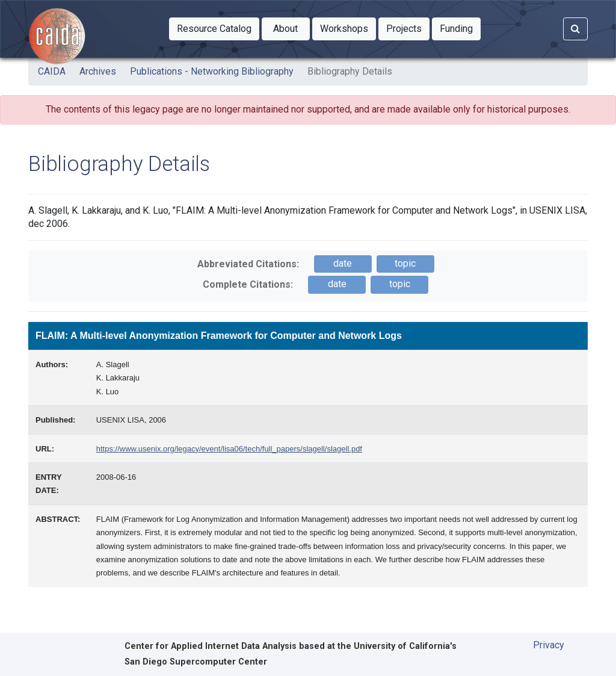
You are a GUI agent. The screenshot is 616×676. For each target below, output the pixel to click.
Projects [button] (408, 28)
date (343, 263)
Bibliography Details (350, 71)
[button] (214, 29)
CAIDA (52, 71)
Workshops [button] (348, 28)
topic (405, 263)
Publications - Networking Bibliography (212, 71)
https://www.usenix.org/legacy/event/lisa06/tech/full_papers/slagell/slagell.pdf (229, 449)
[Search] (575, 29)
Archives (98, 71)
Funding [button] (460, 28)
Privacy (549, 645)
